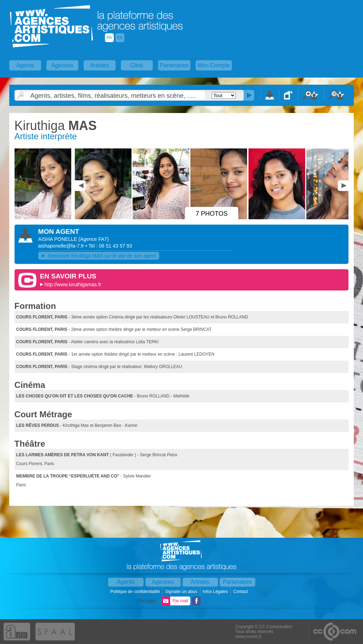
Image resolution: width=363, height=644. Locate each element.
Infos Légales (216, 592)
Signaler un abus (182, 592)
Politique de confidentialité (136, 592)
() (94, 239)
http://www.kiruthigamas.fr (73, 284)
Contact (241, 592)
